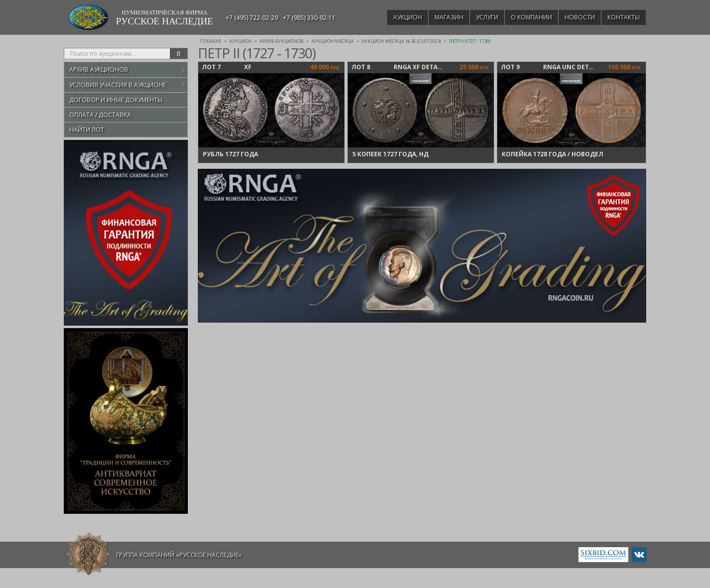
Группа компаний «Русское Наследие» (179, 555)
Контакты (622, 17)
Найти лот (87, 130)
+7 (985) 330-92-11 (309, 18)
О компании (524, 17)
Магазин (437, 17)
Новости (576, 17)
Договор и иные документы (116, 100)
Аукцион (393, 17)
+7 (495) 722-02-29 (252, 18)
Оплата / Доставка (100, 115)
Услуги (477, 17)
